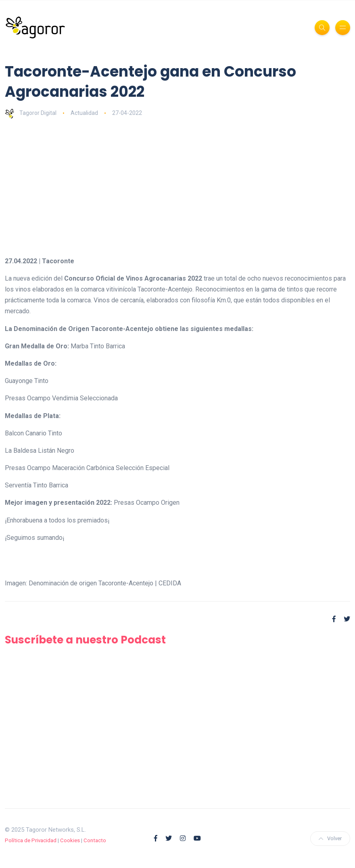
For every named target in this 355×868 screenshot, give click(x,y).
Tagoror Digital (31, 113)
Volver (330, 838)
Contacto (95, 840)
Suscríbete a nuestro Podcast (85, 640)
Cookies (70, 840)
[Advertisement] (177, 187)
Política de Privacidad (31, 840)
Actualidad (84, 113)
